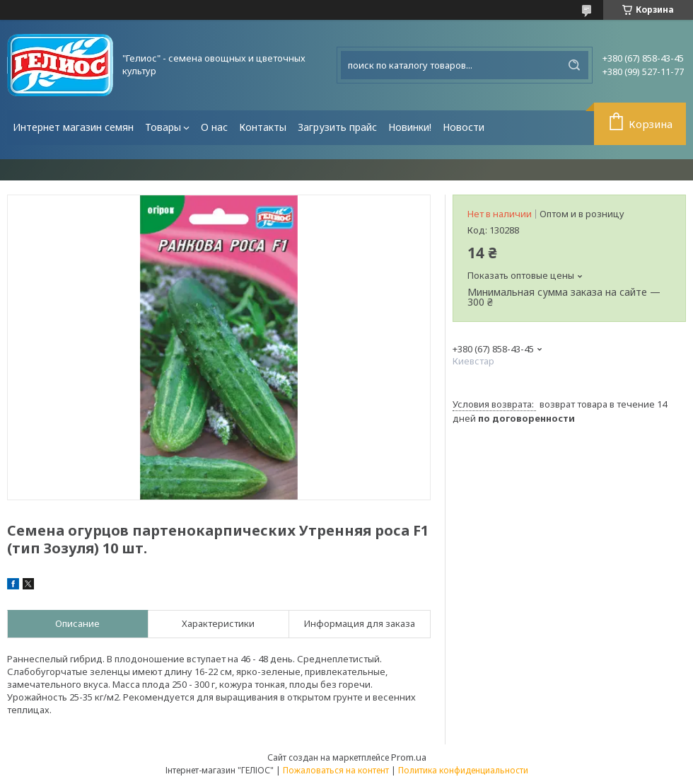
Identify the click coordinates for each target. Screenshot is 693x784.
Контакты (263, 127)
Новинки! (410, 127)
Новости (464, 127)
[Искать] (574, 65)
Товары (163, 127)
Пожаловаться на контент (336, 770)
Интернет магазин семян (73, 127)
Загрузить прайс (337, 127)
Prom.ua (409, 757)
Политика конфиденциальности (463, 770)
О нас (214, 127)
